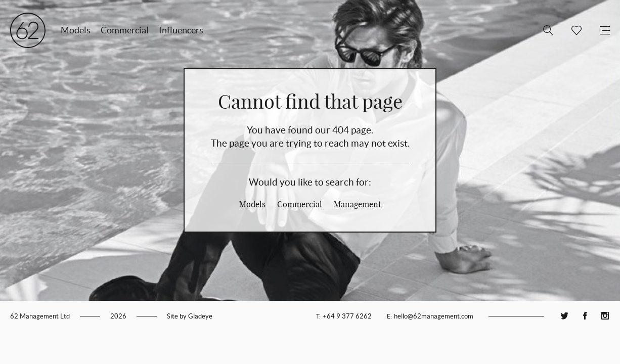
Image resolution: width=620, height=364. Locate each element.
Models (76, 30)
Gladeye (200, 316)
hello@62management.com (434, 316)
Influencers (181, 30)
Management (358, 204)
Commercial (125, 30)
